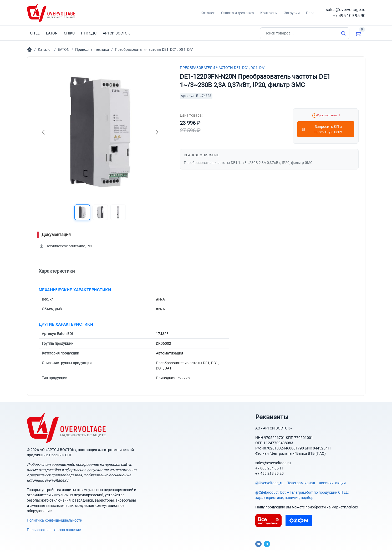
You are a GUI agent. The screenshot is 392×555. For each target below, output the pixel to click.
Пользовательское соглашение (54, 530)
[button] (82, 212)
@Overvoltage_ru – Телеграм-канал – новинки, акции (301, 483)
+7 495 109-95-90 (349, 16)
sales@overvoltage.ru (346, 10)
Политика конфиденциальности (55, 520)
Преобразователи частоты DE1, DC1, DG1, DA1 (223, 68)
